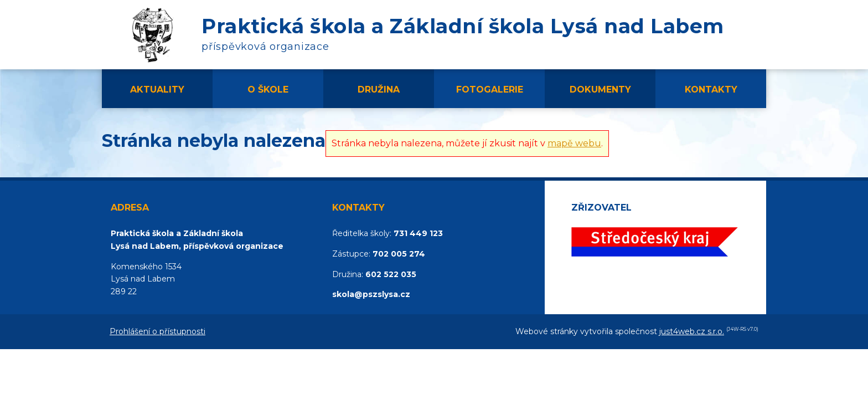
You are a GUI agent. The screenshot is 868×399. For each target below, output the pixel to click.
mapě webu (574, 143)
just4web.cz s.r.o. (692, 331)
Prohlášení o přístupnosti (157, 331)
